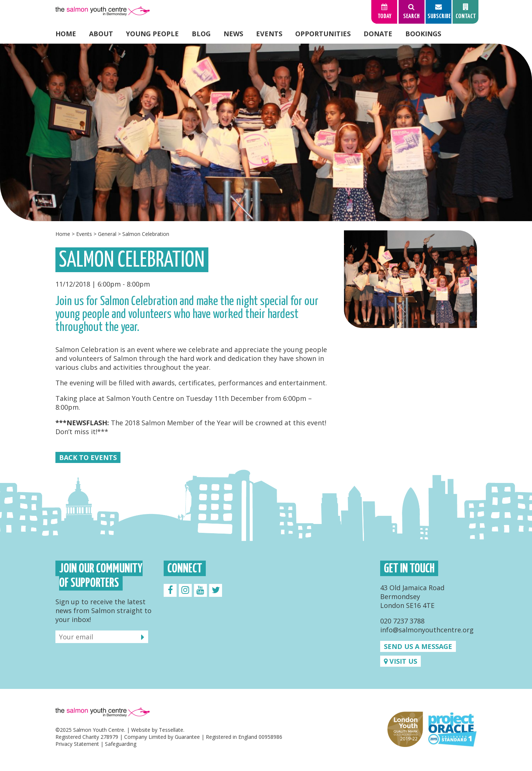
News (233, 34)
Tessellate (171, 730)
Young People (152, 34)
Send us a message (418, 646)
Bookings (423, 34)
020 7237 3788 (402, 621)
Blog (201, 34)
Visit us (400, 661)
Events (269, 34)
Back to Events (88, 457)
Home (66, 34)
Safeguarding (121, 744)
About (101, 34)
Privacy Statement (77, 744)
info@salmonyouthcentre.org (427, 630)
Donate (378, 34)
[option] (266, 132)
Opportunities (323, 34)
